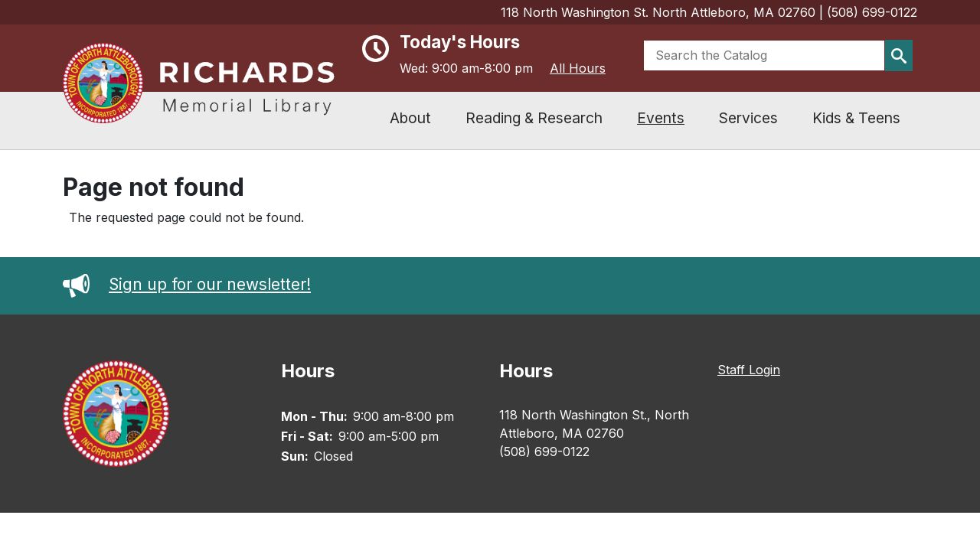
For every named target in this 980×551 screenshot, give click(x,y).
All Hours (578, 68)
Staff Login (749, 370)
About (410, 118)
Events (661, 118)
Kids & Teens (856, 118)
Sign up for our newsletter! (187, 284)
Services (748, 118)
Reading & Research (534, 118)
